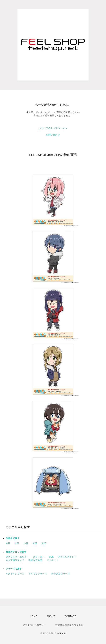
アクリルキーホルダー (17, 557)
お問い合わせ (53, 135)
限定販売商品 (35, 560)
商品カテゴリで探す (16, 552)
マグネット (53, 560)
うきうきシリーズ (15, 574)
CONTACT (70, 616)
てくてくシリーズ (38, 574)
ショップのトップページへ (53, 128)
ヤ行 (35, 543)
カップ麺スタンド (15, 560)
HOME (33, 616)
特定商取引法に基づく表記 (69, 625)
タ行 (44, 543)
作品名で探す (13, 538)
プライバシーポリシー (34, 625)
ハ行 (26, 543)
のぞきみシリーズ (61, 574)
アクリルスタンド (67, 557)
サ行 (17, 543)
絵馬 (51, 557)
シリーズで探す (14, 569)
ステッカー (39, 557)
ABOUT (51, 616)
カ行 (8, 543)
